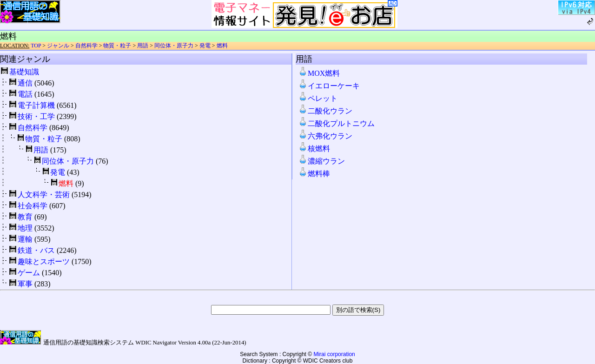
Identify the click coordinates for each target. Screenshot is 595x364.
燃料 (222, 46)
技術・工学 (36, 116)
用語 (143, 46)
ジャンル (58, 46)
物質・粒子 (117, 46)
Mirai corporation (334, 354)
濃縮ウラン (322, 161)
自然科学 (86, 46)
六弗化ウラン (325, 136)
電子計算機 (36, 105)
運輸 (25, 239)
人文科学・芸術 (44, 195)
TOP (36, 46)
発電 (205, 46)
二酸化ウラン (325, 111)
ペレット (318, 98)
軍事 (25, 284)
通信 (25, 83)
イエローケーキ (329, 86)
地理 (25, 228)
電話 (25, 94)
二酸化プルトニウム (337, 123)
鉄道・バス (36, 250)
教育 (25, 217)
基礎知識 (24, 72)
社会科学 (33, 206)
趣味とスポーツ (44, 261)
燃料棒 (314, 174)
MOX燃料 (319, 73)
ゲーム (29, 273)
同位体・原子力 (174, 46)
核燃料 (314, 149)
